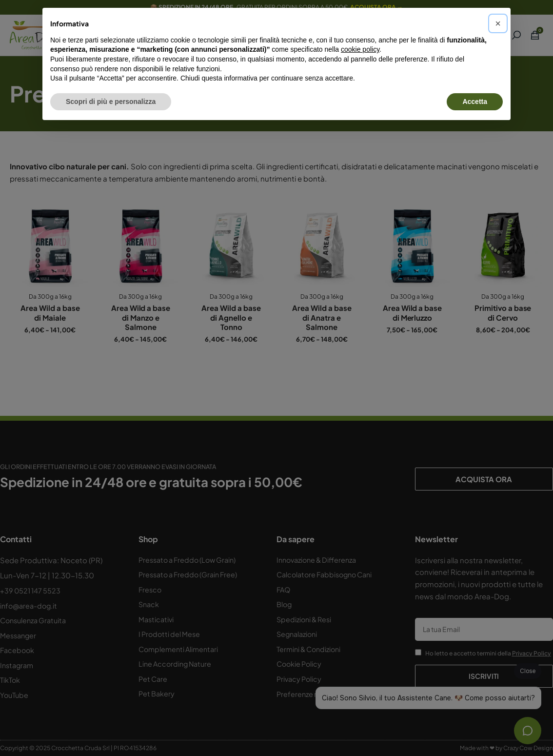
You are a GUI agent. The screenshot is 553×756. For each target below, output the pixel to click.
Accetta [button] (475, 102)
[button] (498, 23)
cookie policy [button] (360, 49)
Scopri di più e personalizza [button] (111, 102)
